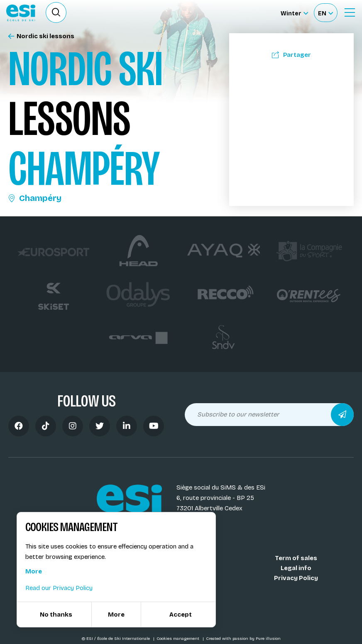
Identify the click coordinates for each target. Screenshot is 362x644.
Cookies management (179, 639)
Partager (291, 55)
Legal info (296, 568)
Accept (181, 615)
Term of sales (296, 558)
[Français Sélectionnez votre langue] (325, 13)
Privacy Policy (296, 578)
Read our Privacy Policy (59, 588)
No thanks (56, 615)
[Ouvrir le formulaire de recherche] (56, 12)
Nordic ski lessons (41, 36)
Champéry (35, 198)
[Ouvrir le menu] (350, 12)
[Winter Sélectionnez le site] (294, 13)
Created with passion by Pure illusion (243, 639)
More (34, 571)
